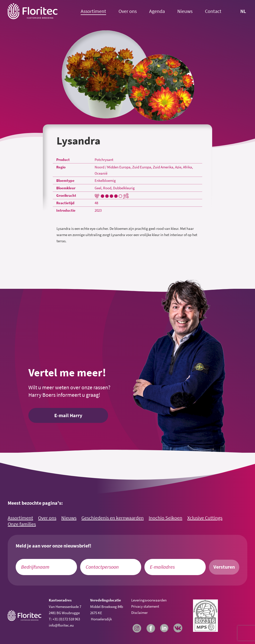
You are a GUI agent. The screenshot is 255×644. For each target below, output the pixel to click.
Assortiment (93, 11)
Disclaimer (139, 613)
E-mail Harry (68, 415)
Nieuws (185, 11)
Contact (213, 11)
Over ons (128, 11)
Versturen (224, 567)
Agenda (157, 11)
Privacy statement (145, 606)
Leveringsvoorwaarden (149, 600)
